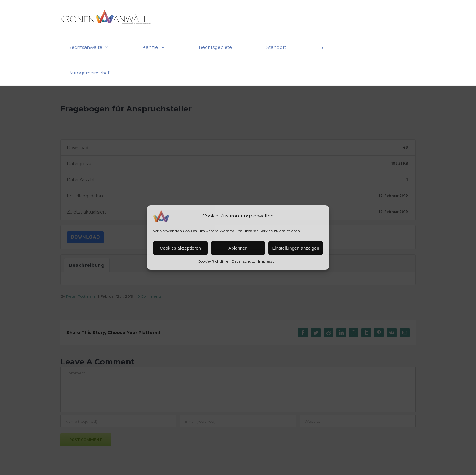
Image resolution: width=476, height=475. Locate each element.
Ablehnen (238, 248)
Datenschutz (243, 261)
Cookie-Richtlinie (213, 261)
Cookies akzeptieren (180, 248)
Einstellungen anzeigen (296, 248)
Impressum (268, 261)
